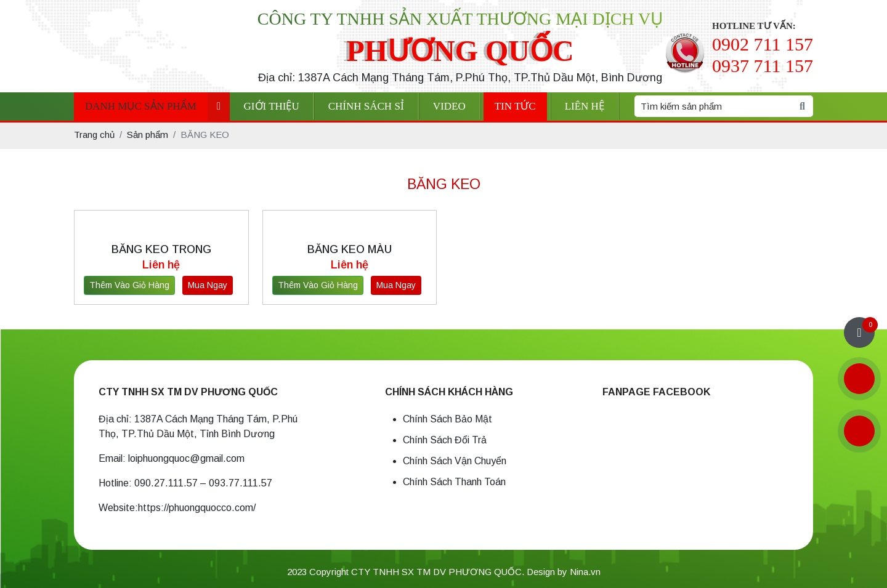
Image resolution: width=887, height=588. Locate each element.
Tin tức (515, 106)
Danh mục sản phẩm (141, 106)
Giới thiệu (272, 106)
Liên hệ (585, 106)
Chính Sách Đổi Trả (445, 440)
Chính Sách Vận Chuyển (455, 461)
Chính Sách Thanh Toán (454, 482)
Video (449, 106)
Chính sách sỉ (366, 106)
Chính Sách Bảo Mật (448, 419)
